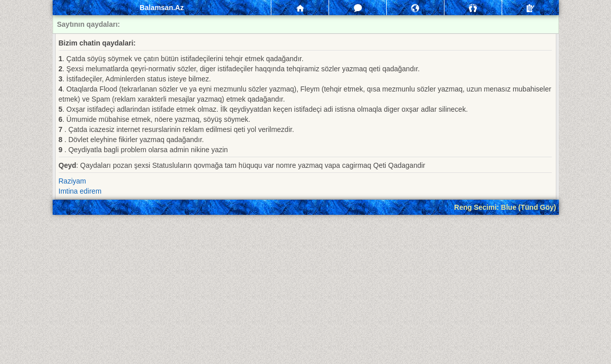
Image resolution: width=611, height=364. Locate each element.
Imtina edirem (80, 191)
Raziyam (72, 181)
